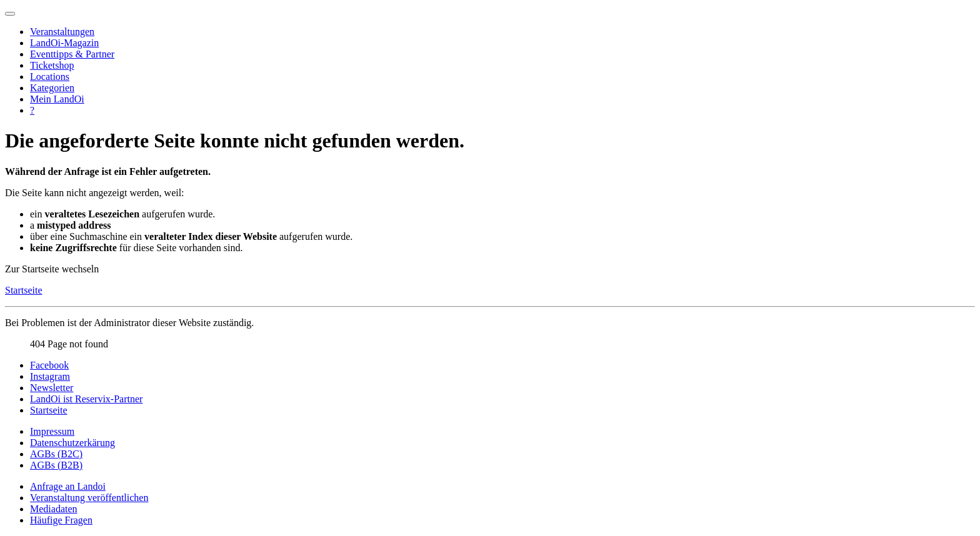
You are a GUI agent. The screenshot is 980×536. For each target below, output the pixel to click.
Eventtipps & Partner (72, 54)
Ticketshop (52, 65)
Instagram (50, 376)
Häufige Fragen (61, 520)
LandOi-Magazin (64, 43)
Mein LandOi (57, 99)
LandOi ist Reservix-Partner (86, 399)
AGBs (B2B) (56, 465)
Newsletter (52, 388)
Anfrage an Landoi (68, 486)
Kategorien (52, 88)
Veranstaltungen (62, 32)
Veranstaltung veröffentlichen (89, 498)
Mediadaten (54, 509)
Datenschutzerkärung (72, 443)
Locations (50, 77)
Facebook (49, 365)
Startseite (24, 290)
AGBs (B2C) (56, 454)
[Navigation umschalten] (10, 14)
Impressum (52, 431)
